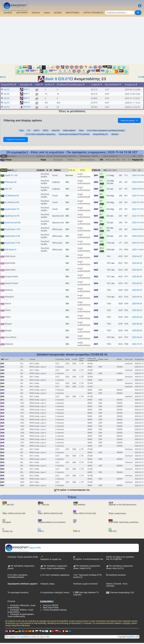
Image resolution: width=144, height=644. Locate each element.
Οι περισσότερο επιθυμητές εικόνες (55, 593)
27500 (94, 170)
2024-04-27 (137, 256)
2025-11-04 (137, 250)
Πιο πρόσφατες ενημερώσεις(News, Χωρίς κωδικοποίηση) (54, 567)
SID (101, 160)
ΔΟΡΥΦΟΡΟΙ (22, 13)
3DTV (46, 131)
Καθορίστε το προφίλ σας (51, 558)
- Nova (124, 584)
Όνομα (8, 160)
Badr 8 (51, 79)
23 (51, 170)
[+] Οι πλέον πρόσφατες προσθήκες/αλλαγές (106, 131)
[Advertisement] (72, 40)
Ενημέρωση (138, 160)
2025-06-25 (137, 310)
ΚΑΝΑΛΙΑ (36, 13)
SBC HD (8, 189)
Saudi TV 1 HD (11, 175)
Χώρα (43, 160)
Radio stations (69, 131)
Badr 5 (27, 98)
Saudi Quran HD (12, 216)
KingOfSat (131, 637)
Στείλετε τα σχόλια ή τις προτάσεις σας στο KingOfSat (120, 558)
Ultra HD (56, 131)
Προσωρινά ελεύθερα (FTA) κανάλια (74, 134)
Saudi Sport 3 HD (13, 243)
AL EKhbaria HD (12, 196)
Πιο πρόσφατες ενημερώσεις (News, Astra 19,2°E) (120, 567)
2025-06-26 (137, 324)
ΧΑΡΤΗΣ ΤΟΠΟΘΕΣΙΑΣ (93, 13)
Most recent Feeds (51, 608)
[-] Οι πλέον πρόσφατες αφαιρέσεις (41, 134)
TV (29, 131)
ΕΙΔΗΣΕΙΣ (8, 13)
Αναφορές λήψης (47, 584)
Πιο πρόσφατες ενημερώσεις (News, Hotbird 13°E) (87, 567)
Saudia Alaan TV (12, 209)
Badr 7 (27, 94)
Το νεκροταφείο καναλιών (18, 593)
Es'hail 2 (27, 107)
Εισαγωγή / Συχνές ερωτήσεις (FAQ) (23, 557)
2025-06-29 (137, 263)
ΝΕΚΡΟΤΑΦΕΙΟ (72, 13)
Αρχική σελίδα (23, 548)
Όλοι (21, 131)
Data (81, 131)
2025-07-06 (137, 182)
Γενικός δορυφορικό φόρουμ (55, 610)
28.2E (3, 77)
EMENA (57, 170)
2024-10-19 (137, 175)
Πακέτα (47, 13)
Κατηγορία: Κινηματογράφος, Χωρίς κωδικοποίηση (21, 615)
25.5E (141, 77)
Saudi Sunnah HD (13, 223)
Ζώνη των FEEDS (51, 605)
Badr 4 (27, 89)
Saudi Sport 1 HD (13, 229)
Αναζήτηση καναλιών (116, 575)
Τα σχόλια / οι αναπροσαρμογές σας (73, 490)
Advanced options (129, 120)
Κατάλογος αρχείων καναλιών (86, 584)
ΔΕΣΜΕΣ (58, 13)
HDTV (37, 131)
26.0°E (66, 79)
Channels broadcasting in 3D (120, 593)
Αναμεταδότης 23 (100, 134)
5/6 (99, 170)
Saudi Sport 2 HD (13, 236)
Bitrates (115, 134)
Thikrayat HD (11, 182)
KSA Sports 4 (11, 250)
